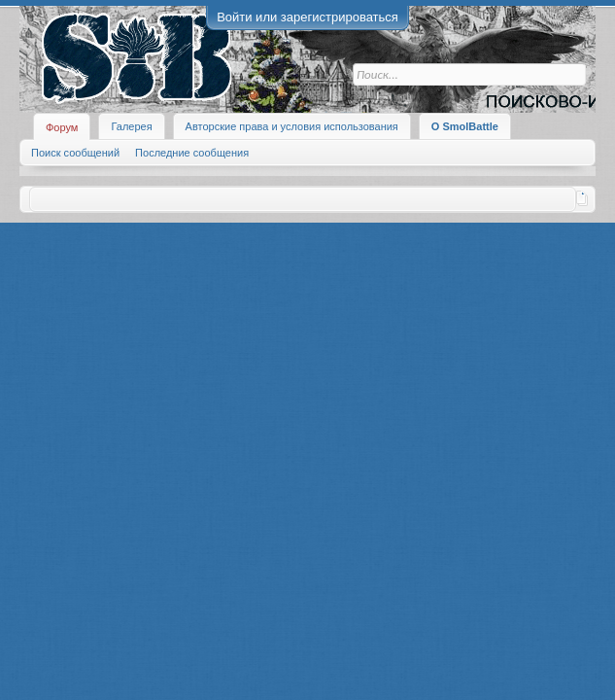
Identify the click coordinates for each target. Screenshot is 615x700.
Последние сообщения (192, 153)
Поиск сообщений (75, 153)
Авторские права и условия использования (292, 126)
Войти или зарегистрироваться (307, 17)
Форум (62, 127)
